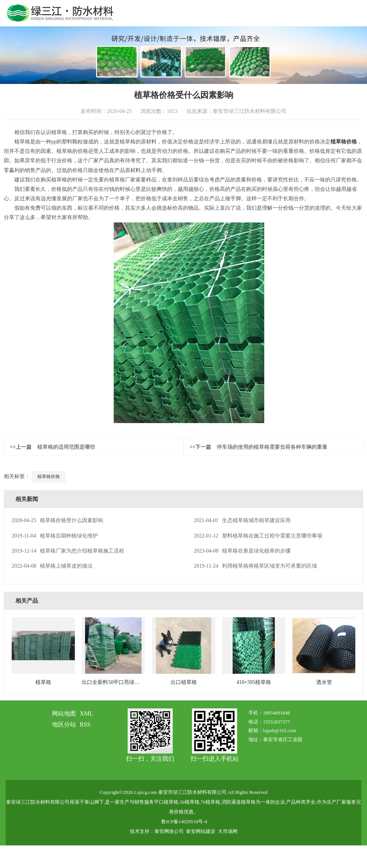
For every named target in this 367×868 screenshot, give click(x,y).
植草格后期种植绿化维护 (55, 536)
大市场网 (228, 831)
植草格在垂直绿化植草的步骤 (242, 551)
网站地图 (64, 713)
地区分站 (64, 724)
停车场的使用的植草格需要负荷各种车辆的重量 (259, 447)
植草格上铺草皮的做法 (52, 566)
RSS (85, 724)
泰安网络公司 (169, 831)
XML (87, 713)
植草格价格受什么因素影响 (57, 520)
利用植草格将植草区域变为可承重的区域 (255, 566)
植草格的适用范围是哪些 (53, 447)
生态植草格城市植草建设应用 (242, 520)
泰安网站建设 (201, 831)
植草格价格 (344, 142)
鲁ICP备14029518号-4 (184, 822)
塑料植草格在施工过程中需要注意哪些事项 (258, 536)
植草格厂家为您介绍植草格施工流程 (68, 551)
